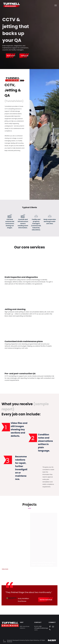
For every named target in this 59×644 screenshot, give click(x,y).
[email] (53, 627)
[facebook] (50, 627)
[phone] (50, 630)
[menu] (56, 5)
